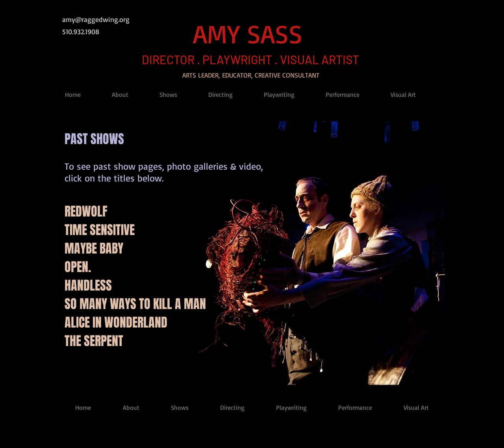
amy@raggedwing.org (96, 19)
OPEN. (78, 267)
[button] (130, 94)
